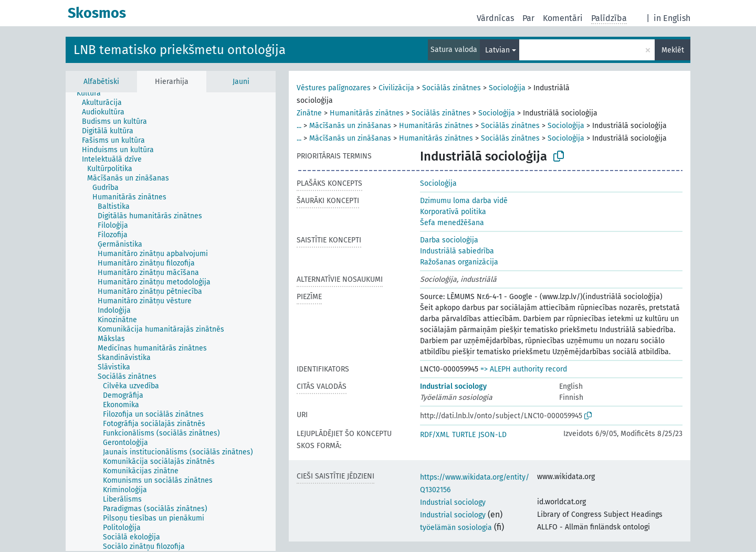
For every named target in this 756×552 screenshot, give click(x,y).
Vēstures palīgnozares (334, 88)
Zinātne (309, 113)
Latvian (497, 50)
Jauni (241, 82)
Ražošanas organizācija (459, 262)
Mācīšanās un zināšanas (350, 126)
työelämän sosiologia (456, 528)
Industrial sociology (453, 386)
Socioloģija (507, 88)
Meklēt (673, 50)
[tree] (171, 322)
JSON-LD (492, 435)
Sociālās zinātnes (451, 88)
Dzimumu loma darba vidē (464, 201)
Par (528, 18)
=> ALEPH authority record (524, 369)
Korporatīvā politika (453, 212)
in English (672, 18)
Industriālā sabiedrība (457, 251)
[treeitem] (93, 93)
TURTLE (464, 435)
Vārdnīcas (495, 18)
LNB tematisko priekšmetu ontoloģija (180, 50)
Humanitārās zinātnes (367, 113)
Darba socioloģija (449, 240)
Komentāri (563, 18)
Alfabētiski (101, 82)
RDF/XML (435, 435)
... (299, 126)
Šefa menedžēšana (452, 223)
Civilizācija (396, 88)
